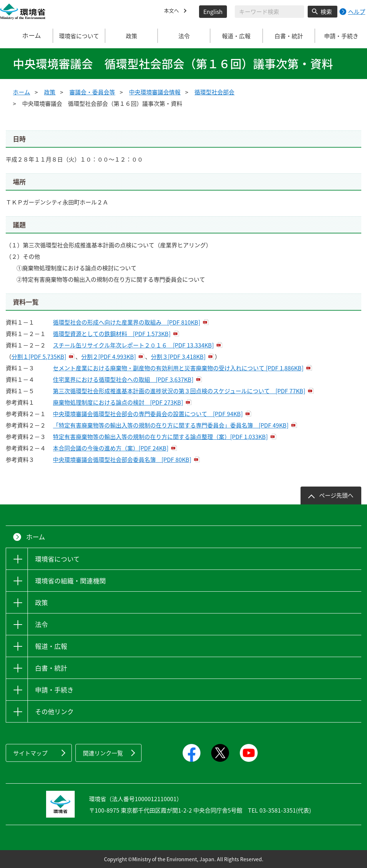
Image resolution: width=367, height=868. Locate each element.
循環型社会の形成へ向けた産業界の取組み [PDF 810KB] (127, 322)
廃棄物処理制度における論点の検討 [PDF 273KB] (118, 402)
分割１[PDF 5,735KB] (39, 356)
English (213, 11)
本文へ (173, 11)
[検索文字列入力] (269, 12)
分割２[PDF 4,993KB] (108, 356)
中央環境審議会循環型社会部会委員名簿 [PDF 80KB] (122, 459)
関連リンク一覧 (103, 753)
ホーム (26, 36)
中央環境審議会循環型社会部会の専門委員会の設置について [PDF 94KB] (148, 414)
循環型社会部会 (214, 92)
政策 (50, 92)
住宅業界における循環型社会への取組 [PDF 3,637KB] (123, 379)
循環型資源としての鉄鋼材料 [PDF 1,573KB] (112, 334)
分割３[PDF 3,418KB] (178, 356)
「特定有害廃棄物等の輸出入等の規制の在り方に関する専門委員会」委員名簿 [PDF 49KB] (171, 425)
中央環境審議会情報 (155, 92)
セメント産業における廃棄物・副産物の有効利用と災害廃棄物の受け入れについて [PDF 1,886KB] (178, 368)
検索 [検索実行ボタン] (326, 11)
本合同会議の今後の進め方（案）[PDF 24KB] (111, 448)
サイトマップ (30, 753)
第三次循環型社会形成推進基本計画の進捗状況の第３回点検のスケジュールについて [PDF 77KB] (179, 391)
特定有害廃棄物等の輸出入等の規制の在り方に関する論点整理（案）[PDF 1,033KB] (160, 437)
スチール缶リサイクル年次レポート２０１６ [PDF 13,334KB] (133, 345)
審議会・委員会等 (92, 92)
